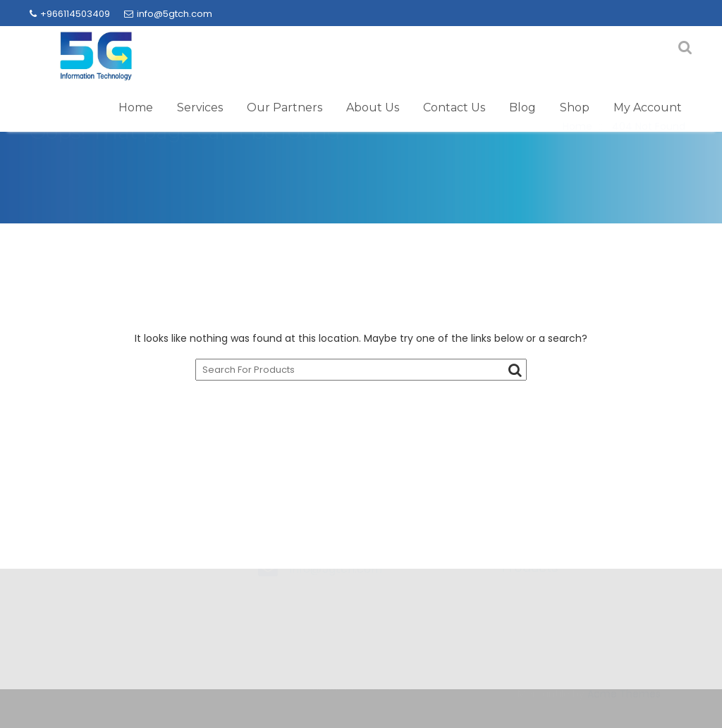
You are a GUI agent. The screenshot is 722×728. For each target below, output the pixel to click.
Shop (575, 107)
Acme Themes (624, 700)
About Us (373, 107)
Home (136, 107)
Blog (522, 107)
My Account (648, 107)
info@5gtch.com (168, 14)
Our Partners (284, 107)
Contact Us (454, 107)
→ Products (522, 604)
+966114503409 (70, 14)
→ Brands (516, 578)
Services (200, 107)
